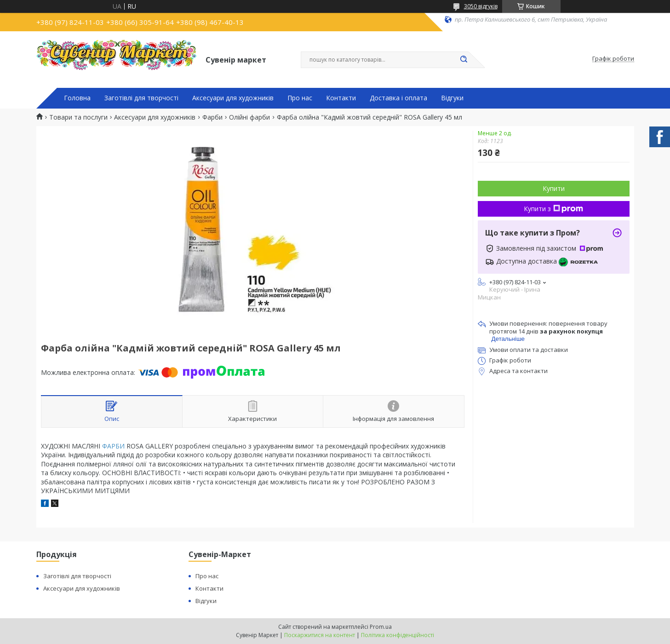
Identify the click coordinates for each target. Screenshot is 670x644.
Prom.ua (381, 627)
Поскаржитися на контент (320, 635)
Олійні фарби (249, 117)
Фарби (212, 117)
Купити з (553, 209)
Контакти (341, 98)
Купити (554, 188)
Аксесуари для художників (233, 98)
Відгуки (452, 98)
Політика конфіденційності (398, 635)
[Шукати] (464, 60)
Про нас (300, 98)
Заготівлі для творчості (141, 98)
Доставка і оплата (398, 98)
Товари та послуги (78, 117)
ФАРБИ (113, 446)
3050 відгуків (481, 6)
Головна (77, 98)
